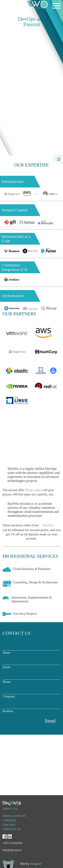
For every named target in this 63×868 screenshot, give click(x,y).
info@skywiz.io (13, 760)
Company (32, 693)
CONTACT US (12, 829)
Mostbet (48, 525)
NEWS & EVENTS (14, 816)
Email (32, 664)
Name (32, 649)
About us (10, 809)
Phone (32, 678)
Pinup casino (33, 490)
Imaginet (36, 864)
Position (32, 708)
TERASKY (9, 825)
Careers (9, 820)
